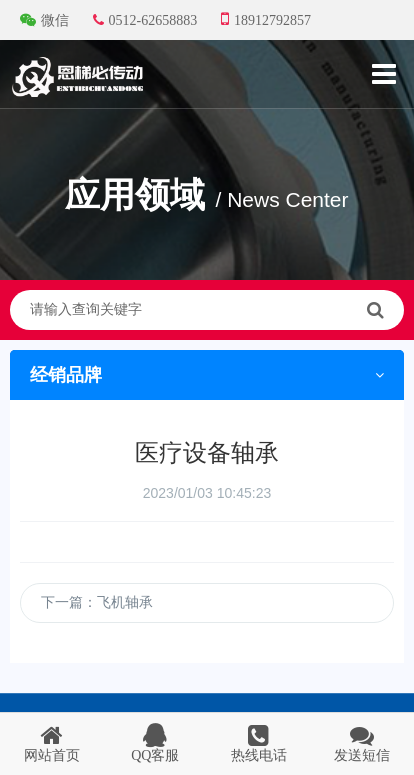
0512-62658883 (145, 20)
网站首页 (52, 743)
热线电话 (259, 743)
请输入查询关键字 (207, 310)
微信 (46, 20)
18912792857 (266, 19)
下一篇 (97, 607)
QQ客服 (156, 743)
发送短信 (363, 743)
